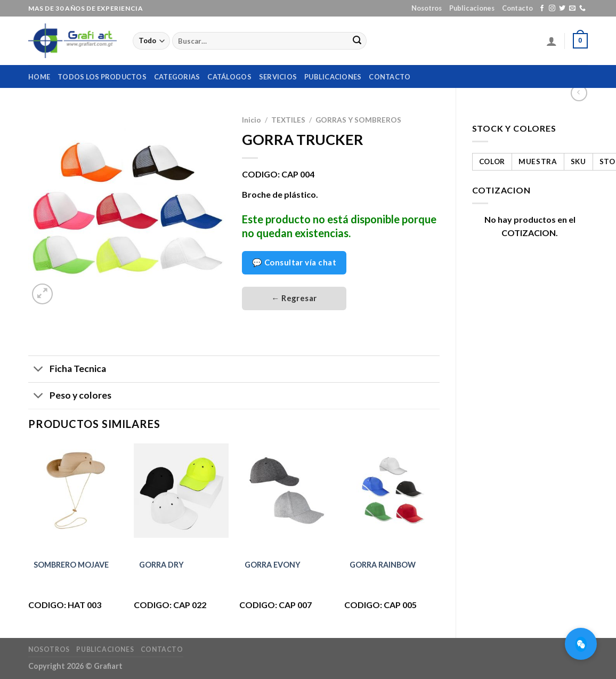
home (39, 77)
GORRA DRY (161, 565)
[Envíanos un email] (572, 9)
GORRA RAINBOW (383, 565)
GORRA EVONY (273, 565)
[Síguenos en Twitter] (562, 9)
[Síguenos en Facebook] (542, 9)
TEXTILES (288, 120)
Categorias (177, 77)
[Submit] (357, 41)
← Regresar (294, 298)
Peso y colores (70, 397)
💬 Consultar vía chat (294, 262)
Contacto (517, 8)
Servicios (278, 77)
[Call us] (582, 9)
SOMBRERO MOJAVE (71, 565)
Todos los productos (102, 77)
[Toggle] (39, 370)
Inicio (252, 120)
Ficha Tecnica (67, 370)
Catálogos (229, 77)
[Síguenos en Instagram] (552, 9)
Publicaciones (472, 8)
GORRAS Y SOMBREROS (358, 120)
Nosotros (427, 8)
